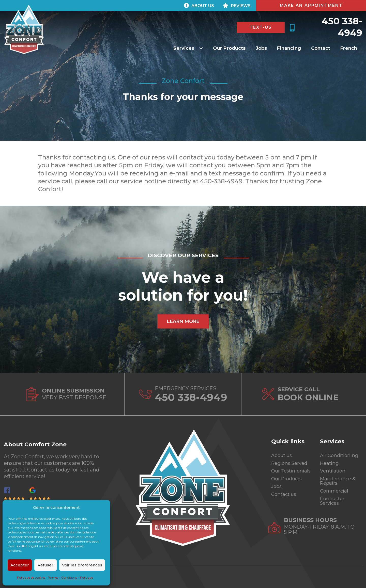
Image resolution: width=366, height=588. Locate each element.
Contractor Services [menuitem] (333, 502)
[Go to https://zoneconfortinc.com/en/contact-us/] (66, 394)
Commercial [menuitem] (335, 492)
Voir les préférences (82, 565)
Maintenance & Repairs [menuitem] (339, 481)
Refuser (45, 565)
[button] (188, 48)
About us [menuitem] (283, 453)
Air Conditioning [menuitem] (341, 453)
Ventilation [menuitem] (334, 470)
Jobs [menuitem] (277, 492)
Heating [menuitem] (330, 461)
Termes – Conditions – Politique (70, 577)
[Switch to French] (349, 48)
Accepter (20, 565)
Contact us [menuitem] (285, 500)
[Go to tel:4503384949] (183, 394)
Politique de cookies (31, 577)
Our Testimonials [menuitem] (287, 472)
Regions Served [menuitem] (291, 461)
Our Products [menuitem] (288, 483)
